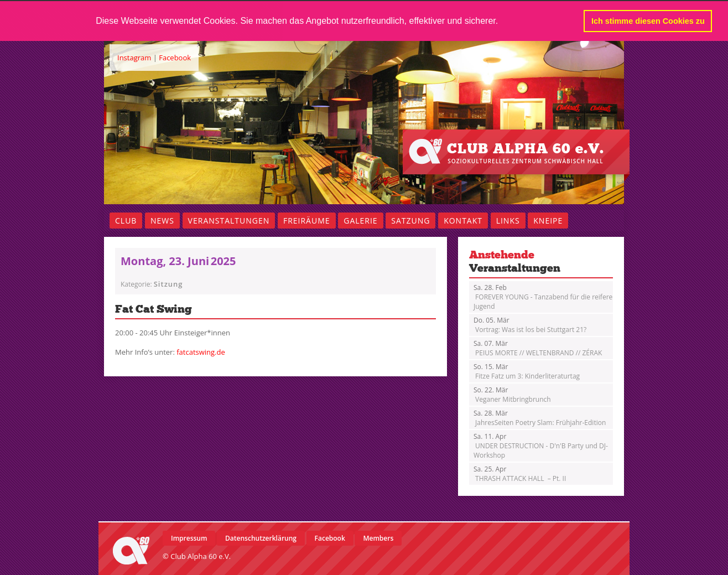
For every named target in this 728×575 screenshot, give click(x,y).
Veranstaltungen (229, 221)
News (162, 221)
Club (126, 221)
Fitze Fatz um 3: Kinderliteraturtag (527, 371)
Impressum (189, 538)
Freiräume (307, 221)
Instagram (134, 58)
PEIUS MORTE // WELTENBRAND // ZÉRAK (538, 348)
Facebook (175, 58)
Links (508, 221)
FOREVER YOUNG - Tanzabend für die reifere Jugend (543, 297)
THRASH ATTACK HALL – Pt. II (520, 474)
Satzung (410, 221)
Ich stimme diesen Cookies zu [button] (648, 21)
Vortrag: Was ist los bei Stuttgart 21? (530, 325)
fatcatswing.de (201, 352)
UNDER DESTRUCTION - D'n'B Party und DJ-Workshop (541, 446)
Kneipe (548, 221)
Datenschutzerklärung (261, 538)
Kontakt (463, 221)
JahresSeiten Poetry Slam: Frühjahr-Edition (540, 418)
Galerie (360, 221)
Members (378, 538)
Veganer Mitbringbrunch (512, 395)
